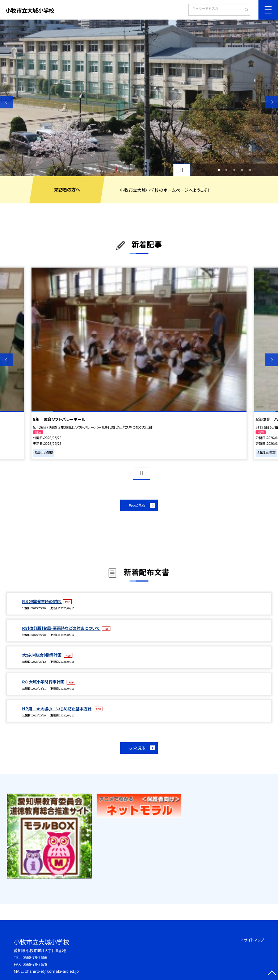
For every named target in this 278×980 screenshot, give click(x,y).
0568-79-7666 (35, 957)
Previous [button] (6, 102)
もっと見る (137, 505)
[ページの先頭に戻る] (272, 974)
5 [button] (250, 170)
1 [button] (219, 170)
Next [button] (272, 102)
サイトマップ (254, 940)
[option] (139, 98)
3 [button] (234, 170)
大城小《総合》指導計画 (42, 655)
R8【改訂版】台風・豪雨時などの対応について (61, 628)
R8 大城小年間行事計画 (44, 682)
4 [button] (242, 170)
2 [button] (227, 170)
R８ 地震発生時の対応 (42, 601)
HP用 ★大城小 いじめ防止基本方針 (57, 708)
